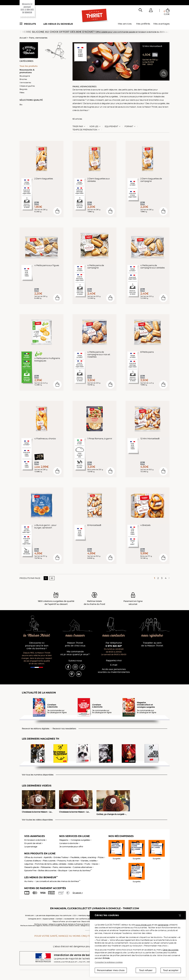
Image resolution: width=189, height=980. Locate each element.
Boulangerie (25, 76)
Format (129, 126)
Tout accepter (171, 970)
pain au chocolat (113, 100)
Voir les (94, 126)
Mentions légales (85, 916)
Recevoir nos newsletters (64, 729)
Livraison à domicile (69, 843)
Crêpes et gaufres (27, 86)
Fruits (87, 864)
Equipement (111, 126)
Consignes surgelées (80, 840)
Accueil (23, 38)
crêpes (93, 97)
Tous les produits (29, 66)
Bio (21, 105)
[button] (151, 11)
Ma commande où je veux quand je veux (75, 653)
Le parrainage (31, 847)
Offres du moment (33, 857)
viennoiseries (79, 100)
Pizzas (101, 857)
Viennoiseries (25, 83)
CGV (75, 916)
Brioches (23, 79)
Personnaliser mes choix (111, 970)
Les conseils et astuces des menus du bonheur (58, 881)
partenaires (163, 925)
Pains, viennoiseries (38, 38)
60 (52, 578)
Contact (59, 919)
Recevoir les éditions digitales (36, 729)
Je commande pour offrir (71, 847)
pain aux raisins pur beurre (134, 100)
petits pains (127, 90)
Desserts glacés (32, 867)
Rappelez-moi (114, 661)
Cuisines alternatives (82, 867)
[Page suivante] (169, 578)
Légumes (29, 864)
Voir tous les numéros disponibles (38, 775)
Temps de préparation (85, 130)
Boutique (63, 870)
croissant (100, 100)
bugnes (91, 107)
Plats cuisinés (49, 861)
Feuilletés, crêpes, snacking (83, 857)
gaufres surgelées (110, 97)
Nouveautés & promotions (27, 71)
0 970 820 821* (114, 646)
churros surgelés (157, 103)
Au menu (29, 881)
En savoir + (78, 893)
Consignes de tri (34, 919)
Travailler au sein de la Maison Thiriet (152, 644)
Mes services (125, 24)
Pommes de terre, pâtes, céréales (51, 864)
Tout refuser (146, 970)
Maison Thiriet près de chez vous (75, 644)
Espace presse (49, 919)
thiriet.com (30, 916)
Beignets (23, 89)
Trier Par (78, 126)
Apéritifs (48, 857)
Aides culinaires (75, 864)
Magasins (64, 840)
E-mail (114, 665)
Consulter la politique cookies (109, 962)
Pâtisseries (46, 867)
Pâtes (22, 93)
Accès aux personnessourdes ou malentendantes (114, 671)
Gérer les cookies (170, 950)
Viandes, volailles (89, 861)
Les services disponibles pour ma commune (54, 916)
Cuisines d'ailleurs (33, 861)
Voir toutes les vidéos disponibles (37, 820)
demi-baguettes (145, 90)
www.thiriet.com (143, 925)
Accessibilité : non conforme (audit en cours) (82, 919)
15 (46, 578)
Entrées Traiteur (61, 857)
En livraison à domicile (35, 840)
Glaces (95, 864)
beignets (77, 107)
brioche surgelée (139, 93)
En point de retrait (33, 843)
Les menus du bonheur (58, 24)
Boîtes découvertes (47, 870)
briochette (154, 100)
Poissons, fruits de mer (68, 861)
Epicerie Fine (30, 870)
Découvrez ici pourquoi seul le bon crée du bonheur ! (37, 646)
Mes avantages (161, 24)
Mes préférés (143, 24)
